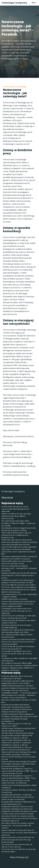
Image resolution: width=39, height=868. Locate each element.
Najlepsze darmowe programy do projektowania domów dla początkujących (17, 713)
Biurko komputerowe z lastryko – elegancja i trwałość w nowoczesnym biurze (18, 696)
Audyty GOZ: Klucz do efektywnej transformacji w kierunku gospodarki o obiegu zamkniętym (19, 785)
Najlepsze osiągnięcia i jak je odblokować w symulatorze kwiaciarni (18, 669)
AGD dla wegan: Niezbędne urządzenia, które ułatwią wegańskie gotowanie (19, 729)
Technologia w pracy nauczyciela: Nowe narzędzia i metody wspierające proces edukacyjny (17, 611)
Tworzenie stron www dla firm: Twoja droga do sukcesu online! (19, 850)
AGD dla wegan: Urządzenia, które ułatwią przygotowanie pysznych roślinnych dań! (17, 734)
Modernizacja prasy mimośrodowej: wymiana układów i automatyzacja (19, 591)
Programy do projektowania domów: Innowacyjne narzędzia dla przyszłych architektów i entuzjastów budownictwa (17, 707)
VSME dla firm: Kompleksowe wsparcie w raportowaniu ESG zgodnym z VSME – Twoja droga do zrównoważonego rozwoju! (19, 778)
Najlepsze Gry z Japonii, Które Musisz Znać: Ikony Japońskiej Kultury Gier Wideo (18, 631)
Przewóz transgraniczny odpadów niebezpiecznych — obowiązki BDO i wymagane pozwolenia (19, 568)
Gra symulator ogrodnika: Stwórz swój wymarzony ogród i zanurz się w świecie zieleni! (17, 654)
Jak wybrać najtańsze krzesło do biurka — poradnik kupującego (17, 626)
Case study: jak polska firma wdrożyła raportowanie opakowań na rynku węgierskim (19, 546)
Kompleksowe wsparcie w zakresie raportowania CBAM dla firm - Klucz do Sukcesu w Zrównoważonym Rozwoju (16, 747)
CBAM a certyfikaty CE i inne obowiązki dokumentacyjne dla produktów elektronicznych (16, 516)
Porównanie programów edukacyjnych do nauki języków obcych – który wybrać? (17, 682)
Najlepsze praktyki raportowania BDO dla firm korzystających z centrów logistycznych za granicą (19, 575)
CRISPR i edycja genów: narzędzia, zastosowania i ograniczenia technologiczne (18, 600)
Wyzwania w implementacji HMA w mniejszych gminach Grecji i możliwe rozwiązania (19, 558)
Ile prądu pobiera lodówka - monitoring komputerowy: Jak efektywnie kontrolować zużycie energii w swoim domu (18, 797)
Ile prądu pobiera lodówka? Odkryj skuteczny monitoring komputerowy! (19, 803)
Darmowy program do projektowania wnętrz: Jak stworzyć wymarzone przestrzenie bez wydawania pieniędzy (19, 642)
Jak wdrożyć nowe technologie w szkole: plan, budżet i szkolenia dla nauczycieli (19, 617)
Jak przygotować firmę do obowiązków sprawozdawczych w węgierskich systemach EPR (18, 552)
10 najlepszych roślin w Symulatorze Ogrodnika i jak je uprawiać (19, 659)
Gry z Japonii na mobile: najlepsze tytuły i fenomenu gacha (17, 636)
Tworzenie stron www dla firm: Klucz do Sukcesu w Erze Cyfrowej (17, 846)
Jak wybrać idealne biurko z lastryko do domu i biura (19, 701)
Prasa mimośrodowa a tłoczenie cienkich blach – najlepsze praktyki (19, 595)
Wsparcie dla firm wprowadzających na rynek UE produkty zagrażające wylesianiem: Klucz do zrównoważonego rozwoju (19, 764)
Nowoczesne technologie (15, 87)
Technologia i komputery (14, 3)
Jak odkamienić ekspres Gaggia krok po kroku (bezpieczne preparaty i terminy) (19, 529)
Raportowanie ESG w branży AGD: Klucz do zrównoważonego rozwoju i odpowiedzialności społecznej (19, 833)
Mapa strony (7, 497)
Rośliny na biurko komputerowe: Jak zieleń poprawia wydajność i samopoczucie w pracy (19, 687)
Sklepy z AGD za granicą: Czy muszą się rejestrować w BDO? (16, 725)
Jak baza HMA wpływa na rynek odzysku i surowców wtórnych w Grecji (17, 562)
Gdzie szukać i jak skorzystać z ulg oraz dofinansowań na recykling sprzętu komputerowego (16, 535)
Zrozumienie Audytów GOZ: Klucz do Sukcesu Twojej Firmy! (19, 791)
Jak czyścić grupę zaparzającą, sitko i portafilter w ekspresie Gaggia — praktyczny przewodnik (18, 523)
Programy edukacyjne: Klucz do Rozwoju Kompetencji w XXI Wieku (17, 677)
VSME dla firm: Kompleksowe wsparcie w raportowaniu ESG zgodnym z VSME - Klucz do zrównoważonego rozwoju (19, 771)
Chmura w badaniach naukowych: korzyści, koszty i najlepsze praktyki (18, 605)
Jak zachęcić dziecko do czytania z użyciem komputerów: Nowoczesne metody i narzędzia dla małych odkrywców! (19, 818)
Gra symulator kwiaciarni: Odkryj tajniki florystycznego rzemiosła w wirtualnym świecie (19, 664)
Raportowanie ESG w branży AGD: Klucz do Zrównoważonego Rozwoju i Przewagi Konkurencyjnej (18, 840)
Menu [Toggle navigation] (34, 3)
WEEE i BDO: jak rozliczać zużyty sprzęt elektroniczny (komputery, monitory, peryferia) (19, 541)
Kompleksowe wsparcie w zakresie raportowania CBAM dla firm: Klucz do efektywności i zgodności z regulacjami (16, 740)
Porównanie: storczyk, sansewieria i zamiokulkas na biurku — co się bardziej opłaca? (19, 692)
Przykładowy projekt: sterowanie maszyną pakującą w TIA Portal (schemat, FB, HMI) (18, 581)
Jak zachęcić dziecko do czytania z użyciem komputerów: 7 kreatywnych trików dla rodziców (18, 825)
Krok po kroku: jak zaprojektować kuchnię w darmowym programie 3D (18, 648)
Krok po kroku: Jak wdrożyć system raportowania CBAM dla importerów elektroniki (15, 509)
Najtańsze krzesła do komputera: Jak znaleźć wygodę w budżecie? (19, 622)
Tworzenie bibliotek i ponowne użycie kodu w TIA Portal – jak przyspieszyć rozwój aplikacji (19, 586)
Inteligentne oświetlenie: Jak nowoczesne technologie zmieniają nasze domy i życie (17, 808)
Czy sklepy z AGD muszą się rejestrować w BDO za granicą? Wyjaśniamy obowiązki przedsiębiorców (19, 719)
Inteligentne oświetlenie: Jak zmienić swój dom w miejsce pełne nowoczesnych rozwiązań (19, 812)
